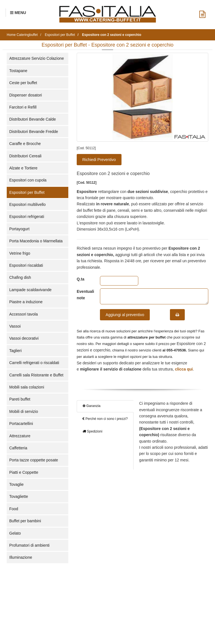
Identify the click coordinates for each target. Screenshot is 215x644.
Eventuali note (84, 295)
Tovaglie (16, 484)
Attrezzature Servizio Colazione (37, 58)
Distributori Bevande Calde (33, 119)
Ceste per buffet (23, 83)
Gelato (15, 533)
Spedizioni (93, 431)
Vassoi (15, 326)
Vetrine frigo (20, 253)
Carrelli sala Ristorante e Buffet (36, 375)
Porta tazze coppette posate (34, 460)
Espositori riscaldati (26, 265)
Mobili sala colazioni (27, 387)
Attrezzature (20, 436)
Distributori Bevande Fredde (34, 132)
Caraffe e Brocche (25, 144)
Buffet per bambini (25, 521)
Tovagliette (19, 496)
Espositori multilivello (27, 204)
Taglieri (15, 351)
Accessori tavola (24, 314)
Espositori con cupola (28, 180)
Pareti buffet (20, 399)
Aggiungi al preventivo (125, 315)
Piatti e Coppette (24, 472)
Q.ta (80, 279)
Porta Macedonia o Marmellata (36, 241)
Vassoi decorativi (24, 338)
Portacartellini (21, 424)
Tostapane (18, 71)
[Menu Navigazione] (18, 13)
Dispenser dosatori (26, 95)
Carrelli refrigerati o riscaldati (34, 363)
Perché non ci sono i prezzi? (105, 419)
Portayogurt (19, 229)
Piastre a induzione (26, 302)
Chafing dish (20, 277)
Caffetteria (18, 448)
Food (14, 509)
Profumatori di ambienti (29, 545)
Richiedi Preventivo (99, 160)
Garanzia (92, 406)
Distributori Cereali (25, 156)
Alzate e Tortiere (23, 168)
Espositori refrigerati (27, 217)
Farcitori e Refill (23, 107)
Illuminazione (21, 557)
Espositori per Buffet (27, 192)
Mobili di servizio (24, 411)
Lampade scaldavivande (30, 290)
